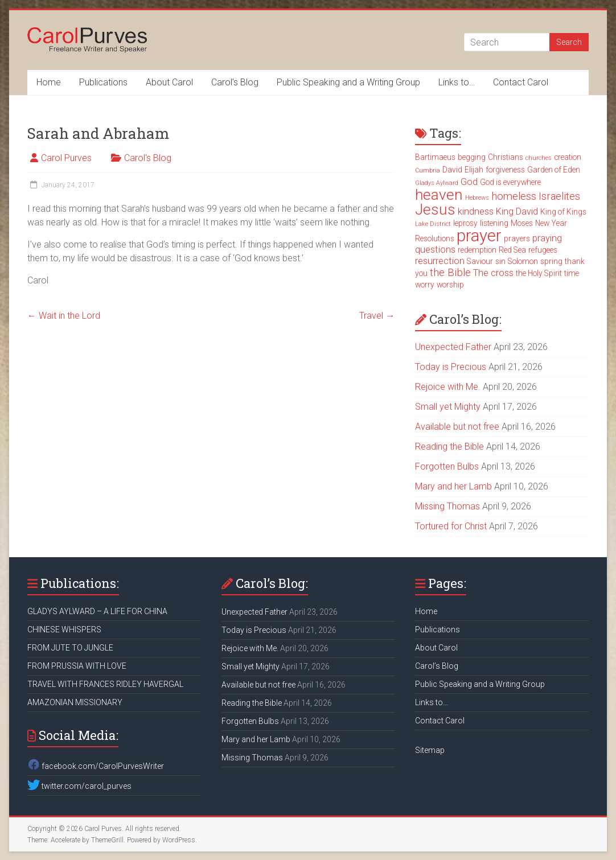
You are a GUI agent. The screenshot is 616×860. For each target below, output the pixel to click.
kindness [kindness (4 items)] (476, 211)
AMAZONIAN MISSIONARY (75, 702)
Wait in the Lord (64, 316)
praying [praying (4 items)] (547, 238)
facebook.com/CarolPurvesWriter (96, 766)
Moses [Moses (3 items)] (522, 223)
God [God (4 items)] (469, 182)
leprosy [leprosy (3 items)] (465, 223)
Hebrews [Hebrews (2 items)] (477, 198)
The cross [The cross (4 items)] (493, 273)
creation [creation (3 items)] (568, 157)
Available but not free (457, 427)
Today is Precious (451, 367)
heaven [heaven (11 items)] (439, 195)
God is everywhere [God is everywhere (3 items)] (510, 182)
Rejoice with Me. (448, 387)
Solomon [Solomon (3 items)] (523, 261)
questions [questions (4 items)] (435, 250)
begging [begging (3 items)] (472, 157)
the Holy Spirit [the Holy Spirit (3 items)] (539, 273)
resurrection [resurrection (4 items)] (440, 261)
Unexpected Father (453, 347)
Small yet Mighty (448, 407)
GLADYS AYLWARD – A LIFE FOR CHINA (97, 611)
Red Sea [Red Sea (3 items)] (512, 250)
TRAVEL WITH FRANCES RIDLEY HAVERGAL (105, 684)
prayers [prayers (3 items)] (517, 238)
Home (49, 82)
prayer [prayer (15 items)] (479, 236)
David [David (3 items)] (452, 170)
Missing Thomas (447, 506)
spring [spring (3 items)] (551, 261)
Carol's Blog (148, 158)
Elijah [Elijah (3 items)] (474, 170)
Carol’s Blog (235, 82)
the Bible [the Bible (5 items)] (450, 273)
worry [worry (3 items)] (425, 285)
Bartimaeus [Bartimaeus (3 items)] (435, 157)
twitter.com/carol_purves (79, 786)
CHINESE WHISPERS (64, 629)
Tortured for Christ (451, 526)
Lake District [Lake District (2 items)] (433, 224)
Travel (377, 316)
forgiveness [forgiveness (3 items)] (505, 170)
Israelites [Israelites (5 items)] (559, 196)
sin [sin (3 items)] (500, 261)
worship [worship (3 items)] (450, 285)
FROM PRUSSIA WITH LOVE (77, 666)
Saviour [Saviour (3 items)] (480, 261)
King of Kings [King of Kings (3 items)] (563, 212)
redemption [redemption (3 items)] (477, 250)
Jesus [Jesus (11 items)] (435, 209)
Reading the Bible (449, 447)
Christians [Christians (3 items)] (506, 157)
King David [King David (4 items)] (517, 211)
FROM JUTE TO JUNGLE (70, 648)
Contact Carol (521, 82)
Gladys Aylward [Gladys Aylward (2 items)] (437, 183)
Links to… (457, 82)
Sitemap (430, 750)
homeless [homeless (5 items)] (514, 196)
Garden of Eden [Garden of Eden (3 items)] (554, 170)
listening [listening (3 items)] (494, 223)
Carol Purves (66, 158)
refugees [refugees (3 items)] (543, 250)
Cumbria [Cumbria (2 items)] (428, 170)
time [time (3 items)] (572, 273)
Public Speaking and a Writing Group (348, 82)
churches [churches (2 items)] (539, 158)
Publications (103, 82)
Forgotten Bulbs (447, 466)
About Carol (169, 82)
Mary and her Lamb (453, 486)
